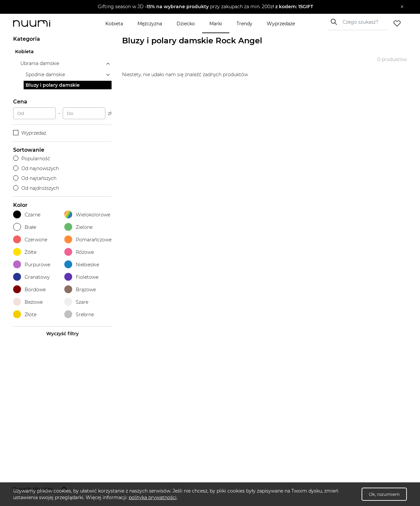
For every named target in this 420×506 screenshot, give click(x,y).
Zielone (78, 227)
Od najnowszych (36, 168)
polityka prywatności (153, 497)
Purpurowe (32, 264)
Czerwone (30, 240)
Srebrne (79, 314)
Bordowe (29, 289)
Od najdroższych (36, 188)
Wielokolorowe (87, 215)
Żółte (25, 252)
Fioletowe (81, 277)
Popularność (32, 159)
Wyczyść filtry (63, 334)
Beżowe (28, 302)
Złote (25, 314)
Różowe (79, 252)
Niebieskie (82, 264)
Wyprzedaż (30, 133)
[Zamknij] (402, 7)
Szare (76, 302)
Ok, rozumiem (384, 494)
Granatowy (31, 277)
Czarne (27, 215)
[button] (205, 7)
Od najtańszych (35, 178)
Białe (25, 227)
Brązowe (80, 289)
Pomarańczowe (88, 240)
